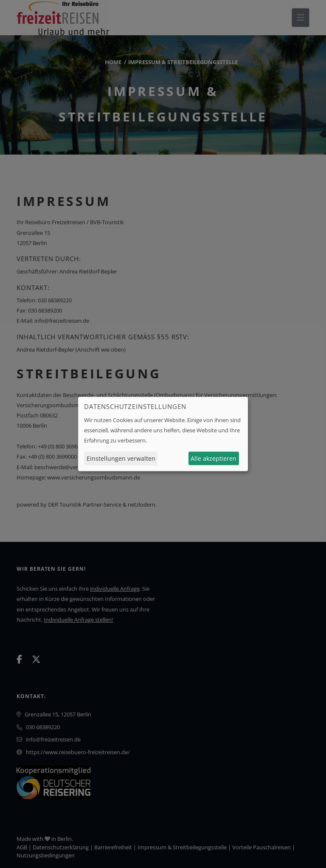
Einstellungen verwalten (121, 458)
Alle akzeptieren (214, 458)
